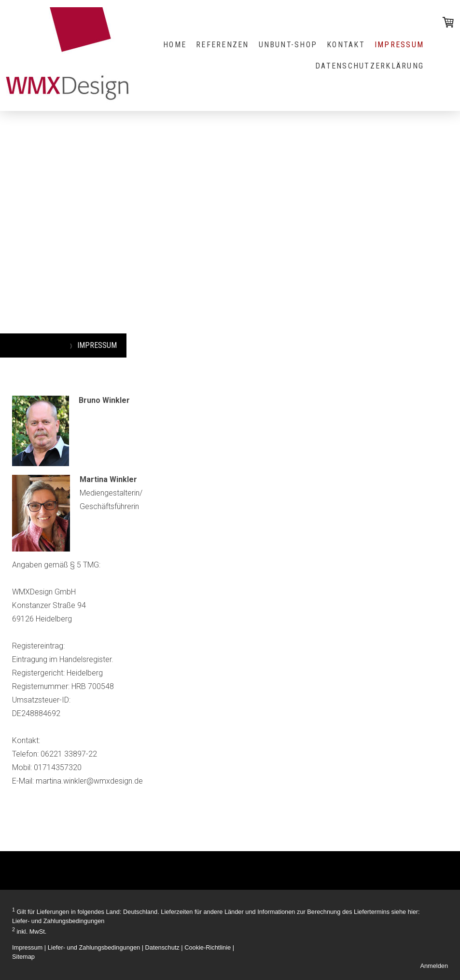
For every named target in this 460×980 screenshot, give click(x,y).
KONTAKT (346, 45)
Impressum (27, 947)
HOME (175, 45)
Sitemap (23, 957)
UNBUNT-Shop (288, 45)
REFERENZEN (222, 45)
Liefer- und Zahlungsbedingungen (58, 921)
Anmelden (434, 966)
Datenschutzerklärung (369, 66)
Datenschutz (162, 947)
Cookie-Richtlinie (208, 947)
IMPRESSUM (399, 45)
